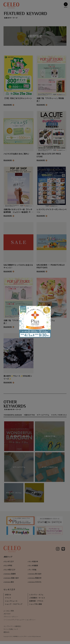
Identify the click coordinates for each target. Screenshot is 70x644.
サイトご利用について (11, 631)
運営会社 (6, 634)
